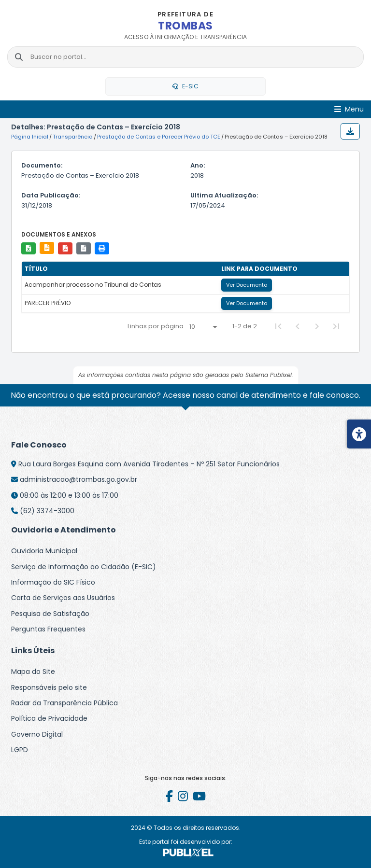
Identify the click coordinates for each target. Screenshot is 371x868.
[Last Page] (336, 326)
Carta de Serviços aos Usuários (63, 598)
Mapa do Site (33, 672)
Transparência (73, 137)
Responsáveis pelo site (49, 687)
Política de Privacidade (49, 718)
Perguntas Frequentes (48, 629)
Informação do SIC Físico (53, 582)
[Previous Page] (298, 326)
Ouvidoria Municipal (44, 551)
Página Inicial (30, 137)
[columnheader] (120, 269)
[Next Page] (317, 326)
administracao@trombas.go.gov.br (78, 479)
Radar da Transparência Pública (64, 703)
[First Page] (278, 326)
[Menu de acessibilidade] (359, 434)
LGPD (20, 750)
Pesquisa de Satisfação (50, 614)
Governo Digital (37, 734)
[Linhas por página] (203, 327)
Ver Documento (247, 285)
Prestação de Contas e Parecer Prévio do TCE (159, 137)
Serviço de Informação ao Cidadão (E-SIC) (84, 567)
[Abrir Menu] (349, 109)
